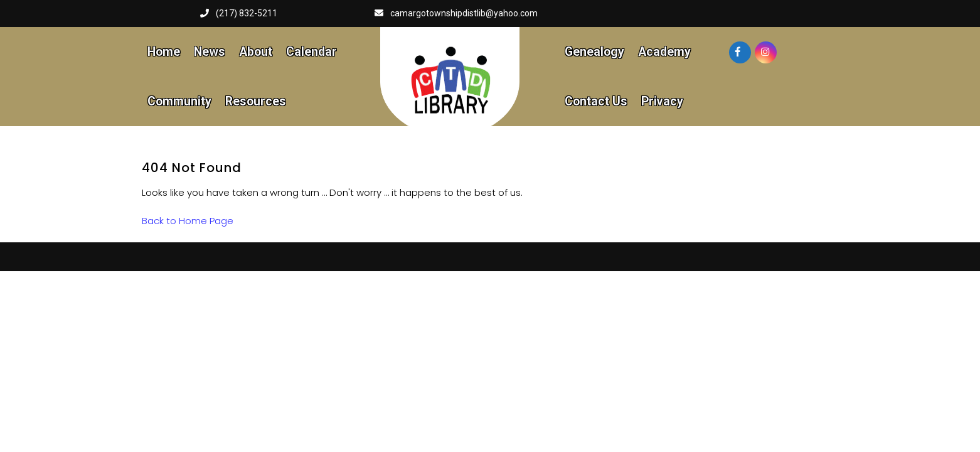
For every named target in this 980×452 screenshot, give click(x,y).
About (256, 52)
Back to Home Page (188, 221)
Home (164, 52)
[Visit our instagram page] (766, 52)
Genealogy (594, 52)
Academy (664, 52)
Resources (256, 101)
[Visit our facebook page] (740, 52)
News (210, 52)
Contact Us (596, 101)
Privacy (662, 101)
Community (179, 101)
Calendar (312, 52)
